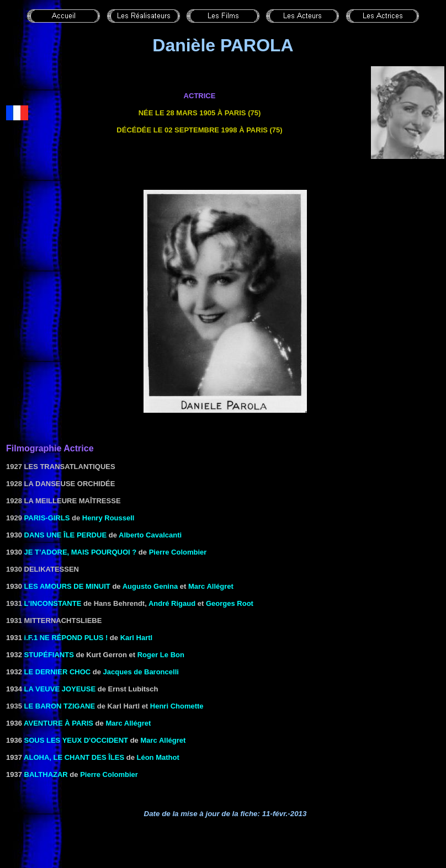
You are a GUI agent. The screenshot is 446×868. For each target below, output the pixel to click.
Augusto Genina (150, 586)
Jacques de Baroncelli (141, 672)
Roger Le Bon (161, 655)
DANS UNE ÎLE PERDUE (66, 535)
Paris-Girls (47, 518)
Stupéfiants (49, 655)
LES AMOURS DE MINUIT (67, 586)
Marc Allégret (211, 586)
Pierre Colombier (178, 552)
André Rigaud (172, 603)
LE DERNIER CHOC (58, 672)
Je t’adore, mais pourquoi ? (81, 552)
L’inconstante (53, 603)
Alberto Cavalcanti (150, 535)
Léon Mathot (158, 757)
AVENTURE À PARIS (59, 723)
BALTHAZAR (46, 774)
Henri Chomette (177, 706)
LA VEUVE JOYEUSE (60, 689)
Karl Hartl (137, 638)
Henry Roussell (108, 518)
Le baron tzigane (60, 706)
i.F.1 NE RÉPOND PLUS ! (66, 638)
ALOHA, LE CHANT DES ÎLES (74, 757)
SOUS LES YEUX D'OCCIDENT (76, 740)
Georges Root (230, 603)
